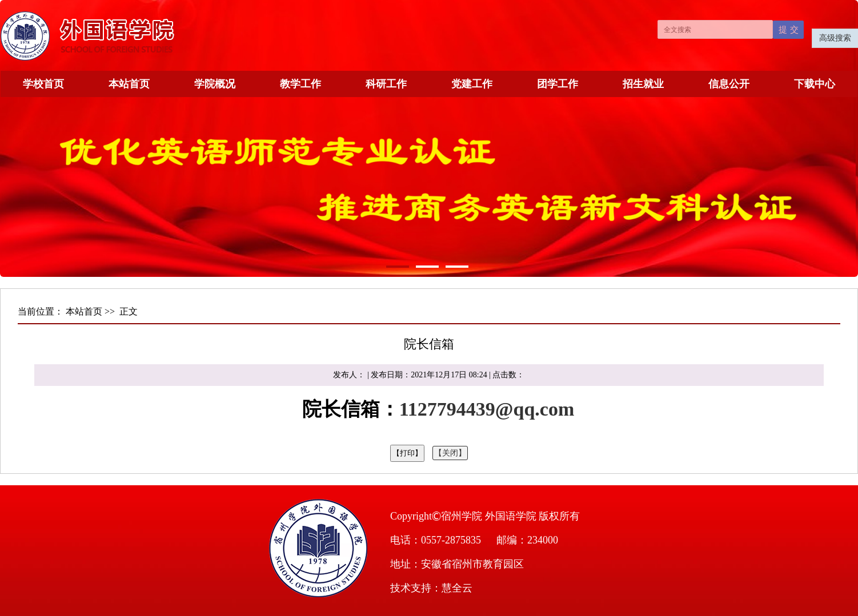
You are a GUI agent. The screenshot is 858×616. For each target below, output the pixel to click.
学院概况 (215, 84)
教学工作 (300, 84)
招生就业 (643, 84)
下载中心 (815, 84)
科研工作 (386, 84)
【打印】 (407, 453)
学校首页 (43, 84)
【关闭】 (450, 453)
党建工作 (472, 84)
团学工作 (558, 84)
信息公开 (729, 84)
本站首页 (129, 84)
